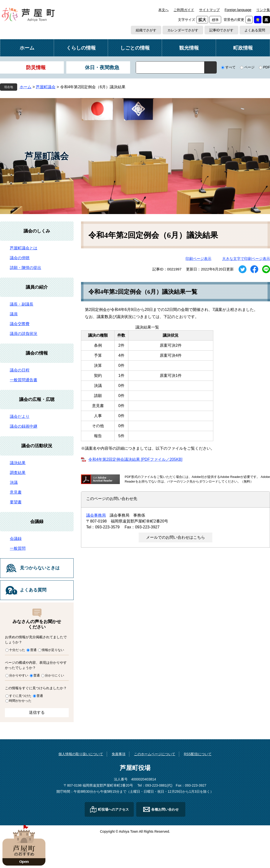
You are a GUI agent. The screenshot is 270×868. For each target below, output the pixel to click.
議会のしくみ (37, 231)
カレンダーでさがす (183, 30)
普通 (33, 650)
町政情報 (243, 48)
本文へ (163, 10)
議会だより (20, 416)
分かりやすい (19, 675)
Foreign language (238, 10)
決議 (14, 482)
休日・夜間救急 (102, 67)
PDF (267, 67)
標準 (215, 20)
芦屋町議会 (46, 87)
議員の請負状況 (24, 334)
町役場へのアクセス (113, 809)
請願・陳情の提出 (26, 268)
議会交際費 (20, 324)
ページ (249, 67)
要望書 (16, 502)
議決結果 (18, 463)
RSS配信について (198, 754)
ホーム (27, 48)
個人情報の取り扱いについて (81, 754)
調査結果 (18, 473)
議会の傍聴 (20, 258)
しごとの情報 (135, 48)
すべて (230, 67)
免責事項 (119, 754)
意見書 (16, 492)
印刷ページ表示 (198, 259)
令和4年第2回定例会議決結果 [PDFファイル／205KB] (135, 459)
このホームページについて (155, 754)
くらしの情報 (81, 48)
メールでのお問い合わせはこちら (175, 537)
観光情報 (189, 48)
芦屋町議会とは (24, 248)
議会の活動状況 (37, 446)
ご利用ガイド (184, 10)
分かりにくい (54, 675)
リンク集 (263, 10)
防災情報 (36, 67)
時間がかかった (20, 701)
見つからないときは (40, 568)
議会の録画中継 (24, 426)
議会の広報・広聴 (37, 399)
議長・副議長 (22, 304)
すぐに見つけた (20, 696)
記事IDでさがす (221, 30)
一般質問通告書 (24, 380)
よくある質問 (255, 30)
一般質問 (18, 548)
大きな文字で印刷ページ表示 (246, 259)
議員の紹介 (37, 287)
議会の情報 (37, 353)
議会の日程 (20, 370)
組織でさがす (146, 30)
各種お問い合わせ (165, 809)
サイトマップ (209, 10)
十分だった (17, 650)
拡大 (202, 20)
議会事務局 (96, 515)
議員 (14, 314)
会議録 (37, 522)
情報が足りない (53, 650)
